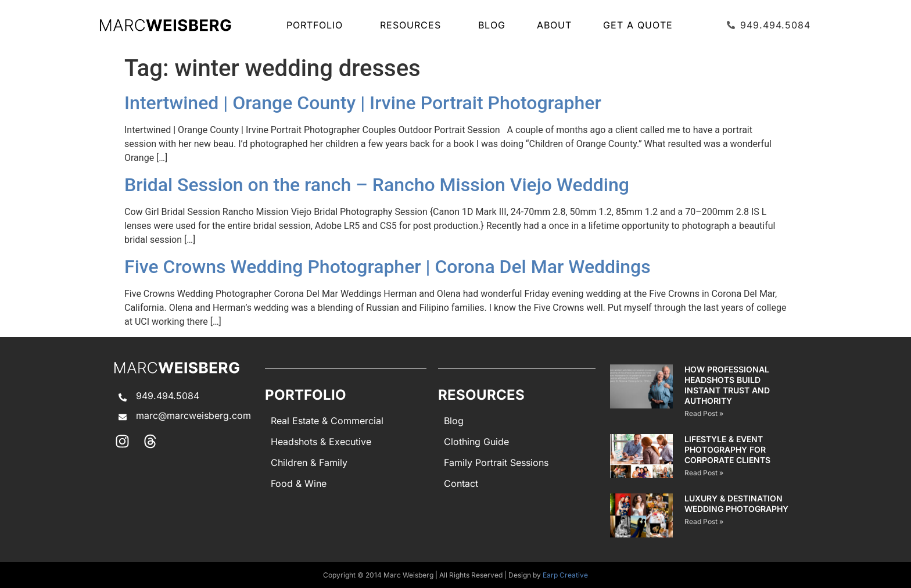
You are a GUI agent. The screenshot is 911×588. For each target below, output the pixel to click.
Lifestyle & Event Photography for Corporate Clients (727, 449)
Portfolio (318, 25)
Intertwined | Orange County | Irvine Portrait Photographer (363, 103)
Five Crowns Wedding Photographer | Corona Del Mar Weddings (388, 267)
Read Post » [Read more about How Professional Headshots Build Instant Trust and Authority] (704, 413)
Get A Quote (638, 25)
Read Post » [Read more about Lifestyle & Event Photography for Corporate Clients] (704, 473)
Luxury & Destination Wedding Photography (736, 503)
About (554, 25)
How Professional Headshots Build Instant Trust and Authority (727, 385)
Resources (413, 25)
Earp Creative (565, 575)
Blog (492, 25)
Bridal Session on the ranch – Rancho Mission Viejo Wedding (377, 185)
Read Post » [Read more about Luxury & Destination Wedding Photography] (704, 521)
